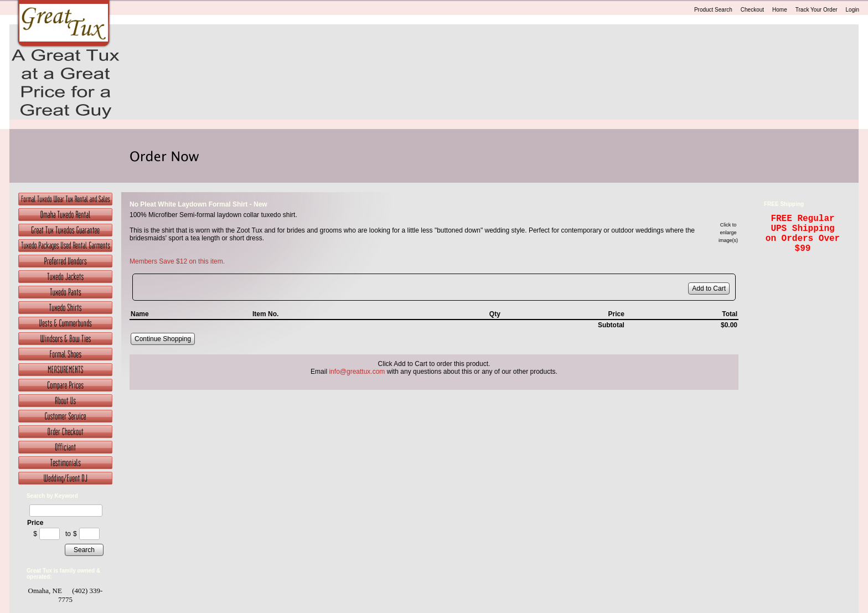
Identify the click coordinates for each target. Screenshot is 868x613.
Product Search (713, 10)
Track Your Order (817, 10)
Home (780, 10)
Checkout (752, 10)
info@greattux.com (357, 372)
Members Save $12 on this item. (177, 261)
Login (852, 10)
